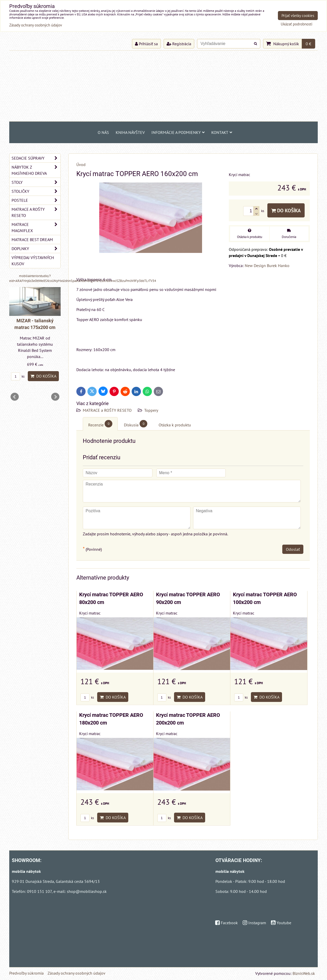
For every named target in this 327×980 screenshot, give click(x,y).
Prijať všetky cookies (298, 16)
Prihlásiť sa (146, 44)
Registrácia (179, 44)
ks (87, 697)
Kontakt (222, 132)
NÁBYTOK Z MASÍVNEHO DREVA (36, 170)
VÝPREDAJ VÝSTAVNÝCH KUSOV (33, 261)
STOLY (36, 182)
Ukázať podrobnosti (297, 24)
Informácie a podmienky (178, 132)
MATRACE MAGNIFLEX (36, 227)
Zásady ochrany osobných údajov (76, 973)
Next (55, 397)
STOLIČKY (36, 191)
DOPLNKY (36, 249)
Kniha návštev (130, 132)
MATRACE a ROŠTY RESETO (107, 410)
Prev (15, 397)
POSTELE (36, 200)
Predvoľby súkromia (26, 973)
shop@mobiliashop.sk (87, 891)
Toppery (151, 410)
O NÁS (103, 132)
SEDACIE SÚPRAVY (36, 158)
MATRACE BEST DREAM (32, 240)
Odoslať (293, 549)
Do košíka (286, 210)
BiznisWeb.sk (304, 973)
